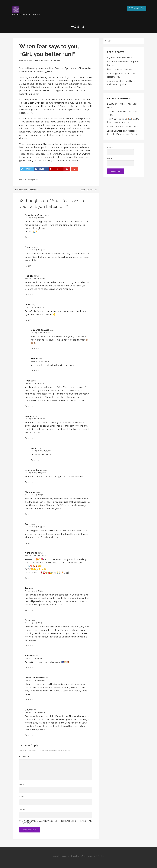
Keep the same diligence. (120, 69)
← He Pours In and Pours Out (25, 190)
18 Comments (56, 61)
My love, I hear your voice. (120, 57)
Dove (28, 710)
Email (22, 797)
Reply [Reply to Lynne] (28, 438)
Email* (120, 162)
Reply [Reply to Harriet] (28, 668)
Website (24, 809)
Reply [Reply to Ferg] (28, 646)
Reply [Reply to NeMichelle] (28, 578)
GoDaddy (100, 856)
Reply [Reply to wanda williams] (28, 482)
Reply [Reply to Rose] (28, 406)
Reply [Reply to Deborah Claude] (34, 349)
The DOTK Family (42, 61)
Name (22, 784)
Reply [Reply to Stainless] (28, 514)
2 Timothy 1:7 (40, 72)
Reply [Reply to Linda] (28, 320)
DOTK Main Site (137, 8)
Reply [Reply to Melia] (34, 371)
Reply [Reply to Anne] (28, 610)
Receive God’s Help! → (89, 190)
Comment (25, 756)
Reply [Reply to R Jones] (28, 295)
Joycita (111, 111)
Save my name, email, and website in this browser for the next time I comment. (57, 822)
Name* (120, 151)
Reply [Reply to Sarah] (34, 460)
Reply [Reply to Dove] (28, 735)
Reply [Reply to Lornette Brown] (28, 700)
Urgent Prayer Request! (126, 127)
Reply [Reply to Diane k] (28, 266)
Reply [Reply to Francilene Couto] (28, 237)
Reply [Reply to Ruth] (28, 543)
